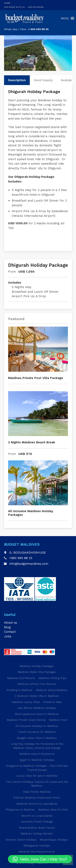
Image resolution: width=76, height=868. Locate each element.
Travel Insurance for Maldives (37, 732)
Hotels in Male (52, 702)
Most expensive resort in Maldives (37, 714)
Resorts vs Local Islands (37, 816)
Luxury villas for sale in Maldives (37, 776)
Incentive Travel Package (37, 822)
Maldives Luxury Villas (26, 702)
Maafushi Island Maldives (52, 690)
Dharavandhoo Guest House (37, 828)
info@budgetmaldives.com (29, 564)
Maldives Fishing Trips (52, 678)
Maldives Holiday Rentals (37, 834)
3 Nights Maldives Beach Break (32, 442)
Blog (7, 627)
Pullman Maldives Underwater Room (37, 798)
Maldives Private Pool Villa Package (36, 378)
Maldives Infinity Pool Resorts (37, 684)
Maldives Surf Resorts (21, 678)
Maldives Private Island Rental (26, 720)
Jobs (8, 636)
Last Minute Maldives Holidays (37, 708)
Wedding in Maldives (19, 690)
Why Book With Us (14, 7)
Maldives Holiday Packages (37, 666)
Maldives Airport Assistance (37, 754)
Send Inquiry (43, 80)
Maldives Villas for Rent (53, 810)
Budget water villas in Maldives (37, 738)
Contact (10, 632)
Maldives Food (58, 720)
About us (11, 623)
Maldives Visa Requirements (37, 852)
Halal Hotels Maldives (37, 792)
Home (7, 3)
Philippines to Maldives (20, 810)
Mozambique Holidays (54, 840)
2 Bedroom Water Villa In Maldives (37, 696)
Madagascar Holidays (37, 846)
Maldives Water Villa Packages (37, 672)
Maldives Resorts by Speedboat (37, 804)
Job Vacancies (36, 7)
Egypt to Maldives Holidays (37, 760)
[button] (40, 859)
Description (17, 80)
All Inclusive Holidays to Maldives (37, 726)
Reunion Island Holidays (21, 840)
